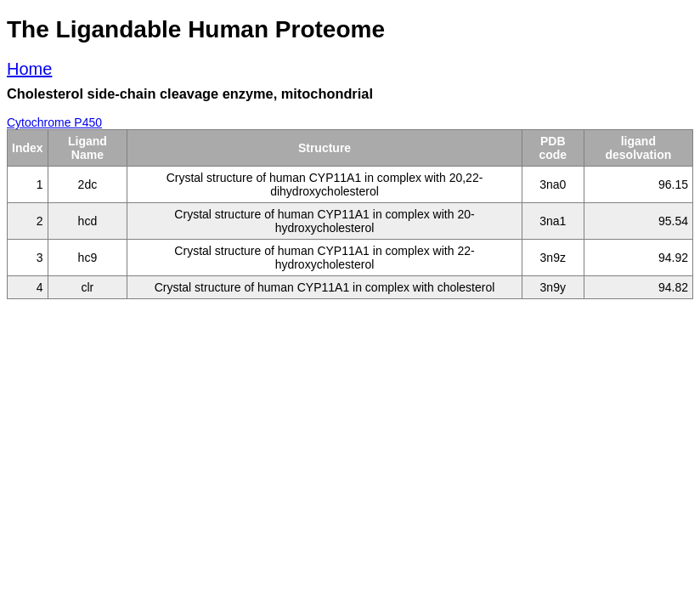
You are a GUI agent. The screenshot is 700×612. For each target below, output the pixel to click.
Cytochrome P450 (54, 122)
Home (29, 69)
